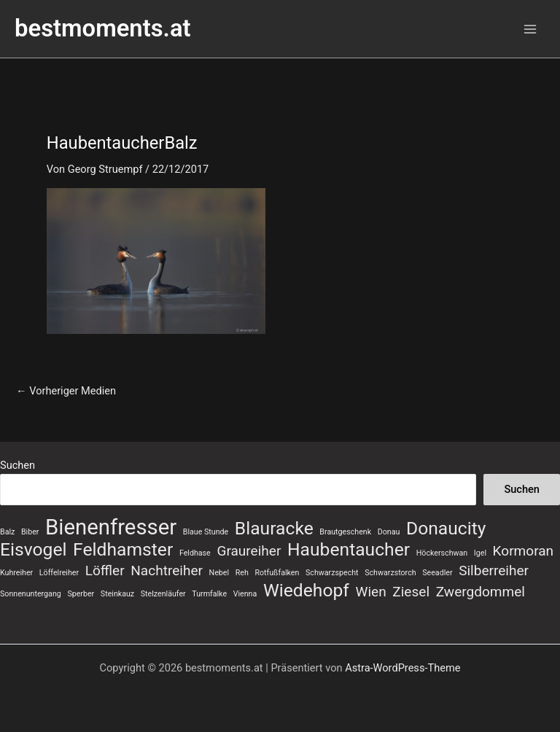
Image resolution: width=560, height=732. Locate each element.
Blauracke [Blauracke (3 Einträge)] (274, 529)
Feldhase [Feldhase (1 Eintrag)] (195, 553)
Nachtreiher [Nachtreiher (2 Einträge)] (167, 571)
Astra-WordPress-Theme (402, 668)
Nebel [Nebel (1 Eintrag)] (219, 573)
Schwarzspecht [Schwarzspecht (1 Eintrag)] (332, 573)
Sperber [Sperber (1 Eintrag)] (81, 594)
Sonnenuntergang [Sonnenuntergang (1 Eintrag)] (31, 594)
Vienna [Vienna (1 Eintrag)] (245, 594)
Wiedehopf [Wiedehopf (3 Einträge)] (306, 591)
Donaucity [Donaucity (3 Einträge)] (446, 529)
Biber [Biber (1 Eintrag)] (30, 532)
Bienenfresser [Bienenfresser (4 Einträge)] (111, 527)
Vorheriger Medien (66, 391)
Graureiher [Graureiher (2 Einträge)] (249, 551)
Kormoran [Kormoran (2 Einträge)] (524, 551)
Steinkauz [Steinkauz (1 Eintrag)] (117, 594)
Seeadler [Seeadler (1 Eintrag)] (437, 573)
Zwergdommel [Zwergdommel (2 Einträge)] (481, 592)
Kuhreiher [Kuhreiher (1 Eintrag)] (16, 573)
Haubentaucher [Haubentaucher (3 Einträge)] (349, 550)
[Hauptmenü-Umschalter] (530, 29)
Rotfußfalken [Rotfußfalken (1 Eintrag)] (277, 573)
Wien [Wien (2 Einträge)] (371, 592)
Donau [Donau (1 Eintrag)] (389, 532)
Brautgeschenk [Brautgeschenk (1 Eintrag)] (345, 532)
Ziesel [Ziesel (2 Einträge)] (411, 592)
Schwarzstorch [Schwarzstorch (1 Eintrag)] (390, 573)
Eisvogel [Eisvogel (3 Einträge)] (33, 550)
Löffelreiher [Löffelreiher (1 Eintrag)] (59, 573)
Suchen (17, 465)
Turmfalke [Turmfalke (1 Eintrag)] (209, 594)
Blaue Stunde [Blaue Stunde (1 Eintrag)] (206, 532)
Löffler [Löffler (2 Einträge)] (105, 571)
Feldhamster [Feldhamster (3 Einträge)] (123, 550)
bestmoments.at (103, 28)
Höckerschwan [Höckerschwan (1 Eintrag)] (442, 553)
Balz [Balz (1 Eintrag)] (7, 532)
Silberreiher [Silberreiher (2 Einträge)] (494, 571)
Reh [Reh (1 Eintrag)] (242, 573)
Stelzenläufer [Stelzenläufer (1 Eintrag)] (163, 594)
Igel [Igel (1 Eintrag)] (480, 553)
